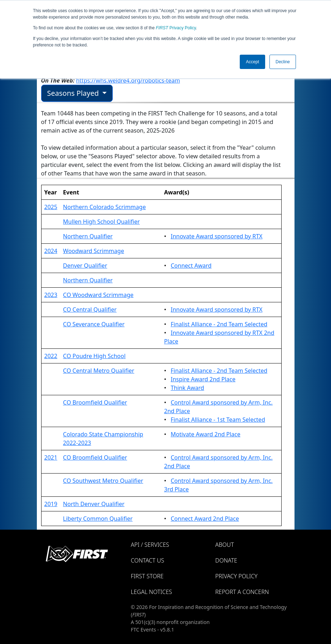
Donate (226, 560)
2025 (51, 207)
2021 (51, 457)
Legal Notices (152, 592)
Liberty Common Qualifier (98, 519)
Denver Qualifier (85, 266)
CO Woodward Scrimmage (98, 295)
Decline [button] (283, 62)
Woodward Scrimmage (94, 251)
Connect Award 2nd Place (205, 519)
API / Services (150, 545)
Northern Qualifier (88, 236)
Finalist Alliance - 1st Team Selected (218, 420)
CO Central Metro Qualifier (99, 371)
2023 (51, 295)
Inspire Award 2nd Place (203, 379)
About (225, 545)
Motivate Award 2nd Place (206, 434)
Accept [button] (252, 62)
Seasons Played (74, 93)
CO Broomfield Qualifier (95, 402)
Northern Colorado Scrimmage (104, 207)
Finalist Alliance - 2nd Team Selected (219, 324)
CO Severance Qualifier (94, 324)
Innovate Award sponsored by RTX (216, 236)
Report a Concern (242, 592)
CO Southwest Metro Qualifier (103, 481)
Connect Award (191, 266)
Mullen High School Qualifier (101, 222)
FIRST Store (147, 576)
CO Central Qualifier (90, 309)
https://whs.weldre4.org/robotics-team (128, 80)
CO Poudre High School (94, 356)
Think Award (187, 388)
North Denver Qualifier (94, 504)
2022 (51, 356)
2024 (51, 251)
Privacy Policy (176, 28)
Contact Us (148, 560)
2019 (51, 504)
